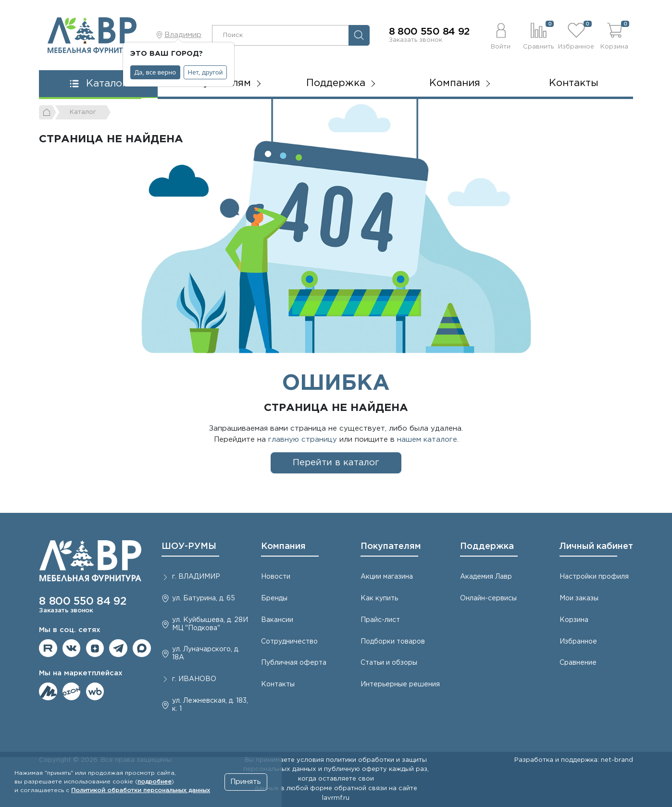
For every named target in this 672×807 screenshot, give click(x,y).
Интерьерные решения (400, 684)
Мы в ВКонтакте (72, 648)
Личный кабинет (596, 546)
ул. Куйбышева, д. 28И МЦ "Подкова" (210, 624)
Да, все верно (156, 72)
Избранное (578, 642)
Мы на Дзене (95, 648)
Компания (283, 546)
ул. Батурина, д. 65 (204, 598)
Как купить (379, 598)
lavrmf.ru (336, 798)
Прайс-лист (380, 620)
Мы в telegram (118, 648)
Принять (246, 782)
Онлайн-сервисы (488, 598)
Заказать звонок (416, 40)
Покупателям (391, 546)
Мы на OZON (72, 692)
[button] (501, 35)
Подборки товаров (393, 642)
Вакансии (277, 620)
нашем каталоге (427, 440)
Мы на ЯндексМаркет (48, 692)
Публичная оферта (294, 663)
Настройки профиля (594, 577)
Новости (276, 577)
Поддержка (487, 546)
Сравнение (578, 663)
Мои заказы (579, 598)
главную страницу (303, 440)
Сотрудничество (289, 642)
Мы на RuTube (48, 648)
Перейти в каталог (336, 463)
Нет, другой (205, 72)
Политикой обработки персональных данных (141, 790)
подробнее (155, 782)
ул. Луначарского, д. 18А (206, 653)
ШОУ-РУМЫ (189, 546)
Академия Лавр (486, 577)
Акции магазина (387, 577)
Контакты (574, 83)
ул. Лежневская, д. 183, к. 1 (210, 705)
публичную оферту (355, 769)
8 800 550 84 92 (429, 32)
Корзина (574, 620)
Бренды (274, 598)
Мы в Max (142, 648)
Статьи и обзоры (389, 663)
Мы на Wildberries (95, 692)
